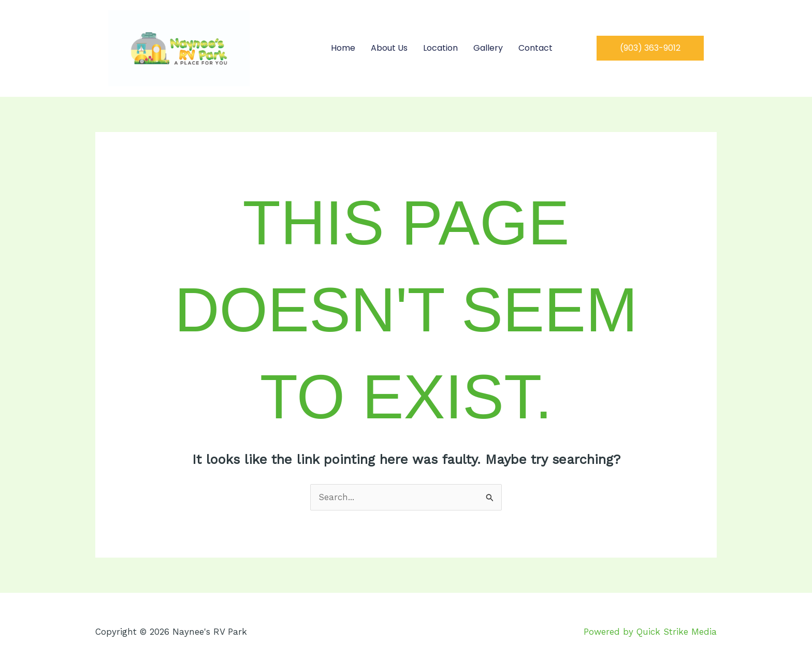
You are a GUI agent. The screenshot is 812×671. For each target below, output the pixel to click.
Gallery (488, 48)
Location (440, 48)
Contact (535, 48)
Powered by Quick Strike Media (650, 632)
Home (343, 48)
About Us (389, 48)
